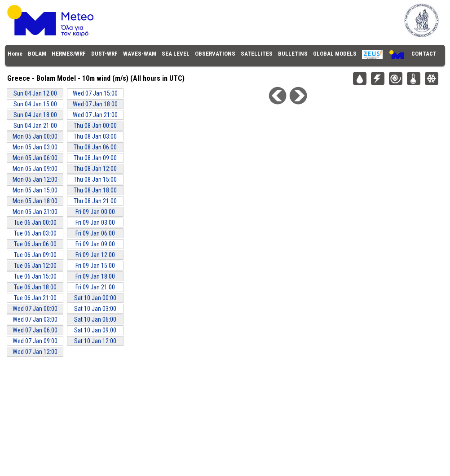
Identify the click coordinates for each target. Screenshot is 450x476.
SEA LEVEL (176, 54)
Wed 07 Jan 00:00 (35, 309)
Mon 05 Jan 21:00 (35, 212)
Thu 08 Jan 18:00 (95, 190)
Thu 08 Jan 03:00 (95, 136)
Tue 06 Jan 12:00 (35, 266)
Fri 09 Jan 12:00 (95, 255)
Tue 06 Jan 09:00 (35, 255)
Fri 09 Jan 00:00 (95, 212)
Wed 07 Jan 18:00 (95, 104)
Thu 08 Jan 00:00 (95, 126)
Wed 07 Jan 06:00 (35, 330)
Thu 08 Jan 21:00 (95, 201)
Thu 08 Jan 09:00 (95, 158)
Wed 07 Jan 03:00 (35, 319)
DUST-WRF (104, 54)
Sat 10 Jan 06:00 (95, 319)
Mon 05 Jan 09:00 (35, 169)
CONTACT (424, 54)
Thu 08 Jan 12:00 (95, 169)
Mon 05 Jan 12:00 (35, 179)
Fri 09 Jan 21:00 (95, 287)
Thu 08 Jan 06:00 (95, 147)
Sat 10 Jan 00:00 (95, 298)
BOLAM (37, 54)
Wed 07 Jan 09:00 (35, 341)
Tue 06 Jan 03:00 (35, 233)
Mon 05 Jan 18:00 (35, 201)
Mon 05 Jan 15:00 (35, 190)
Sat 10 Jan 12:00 (95, 341)
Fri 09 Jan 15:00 (95, 266)
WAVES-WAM (140, 54)
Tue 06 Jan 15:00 (35, 276)
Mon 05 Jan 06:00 (35, 158)
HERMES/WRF (69, 54)
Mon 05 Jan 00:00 (35, 136)
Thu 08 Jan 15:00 (95, 179)
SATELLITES (257, 54)
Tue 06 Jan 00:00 (35, 223)
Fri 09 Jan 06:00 (95, 233)
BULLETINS (293, 54)
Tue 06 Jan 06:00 (35, 244)
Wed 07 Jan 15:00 (95, 93)
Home (15, 54)
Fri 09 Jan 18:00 (95, 276)
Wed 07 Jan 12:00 (35, 352)
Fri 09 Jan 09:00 (95, 244)
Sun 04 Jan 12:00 (35, 93)
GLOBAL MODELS (335, 54)
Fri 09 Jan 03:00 (95, 223)
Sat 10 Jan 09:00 (95, 330)
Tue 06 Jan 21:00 (35, 298)
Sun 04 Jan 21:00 (35, 126)
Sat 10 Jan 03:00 (95, 309)
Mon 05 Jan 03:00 (35, 147)
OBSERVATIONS (215, 54)
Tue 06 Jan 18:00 (35, 287)
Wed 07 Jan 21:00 (95, 115)
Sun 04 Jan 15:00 (35, 104)
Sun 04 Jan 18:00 (35, 115)
